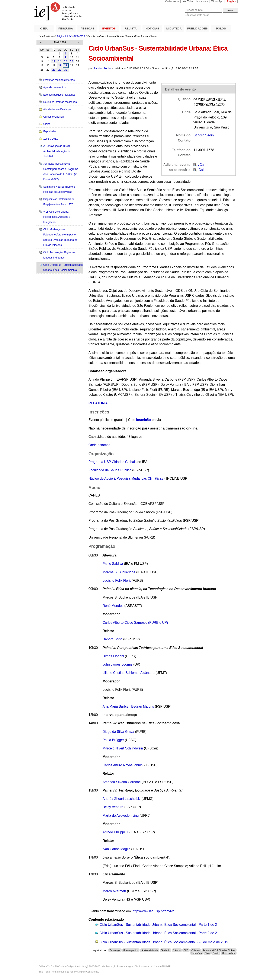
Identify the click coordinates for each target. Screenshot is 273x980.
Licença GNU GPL (162, 966)
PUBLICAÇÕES (197, 28)
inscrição (143, 420)
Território (166, 950)
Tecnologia (115, 950)
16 (66, 61)
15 (60, 61)
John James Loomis (118, 664)
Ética (207, 953)
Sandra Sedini (102, 68)
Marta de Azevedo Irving (121, 816)
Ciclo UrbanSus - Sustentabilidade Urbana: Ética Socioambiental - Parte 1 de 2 (158, 925)
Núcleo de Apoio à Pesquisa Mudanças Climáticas (126, 478)
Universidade (229, 953)
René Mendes (113, 606)
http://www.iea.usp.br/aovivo (154, 911)
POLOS (221, 28)
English (231, 1)
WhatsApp (217, 1)
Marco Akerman (114, 891)
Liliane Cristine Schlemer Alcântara (129, 673)
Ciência (177, 950)
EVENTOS (109, 28)
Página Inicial (64, 36)
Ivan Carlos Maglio (116, 849)
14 (54, 61)
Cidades (195, 950)
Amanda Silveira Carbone (122, 782)
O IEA (44, 28)
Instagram (202, 1)
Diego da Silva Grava (118, 732)
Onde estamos (99, 445)
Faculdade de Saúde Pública (110, 470)
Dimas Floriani (113, 656)
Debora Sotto (113, 639)
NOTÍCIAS (152, 28)
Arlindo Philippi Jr (115, 832)
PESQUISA (66, 28)
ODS (186, 950)
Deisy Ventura (113, 807)
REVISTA (131, 28)
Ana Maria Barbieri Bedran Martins (128, 706)
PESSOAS (87, 28)
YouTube (188, 1)
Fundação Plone (115, 966)
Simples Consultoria (88, 972)
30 (66, 70)
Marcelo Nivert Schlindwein (123, 748)
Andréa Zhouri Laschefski (122, 799)
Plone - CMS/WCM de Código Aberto (61, 966)
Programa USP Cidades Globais (113, 462)
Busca (174, 8)
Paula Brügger (113, 740)
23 (66, 66)
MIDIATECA (174, 28)
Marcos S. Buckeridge (119, 572)
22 (60, 66)
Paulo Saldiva (113, 564)
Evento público (131, 950)
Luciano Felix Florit (117, 581)
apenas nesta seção (199, 15)
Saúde (216, 953)
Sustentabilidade (150, 950)
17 (72, 61)
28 (54, 70)
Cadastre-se (172, 1)
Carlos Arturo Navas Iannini (123, 765)
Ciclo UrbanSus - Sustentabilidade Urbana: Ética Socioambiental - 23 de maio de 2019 (164, 942)
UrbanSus (197, 953)
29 (60, 70)
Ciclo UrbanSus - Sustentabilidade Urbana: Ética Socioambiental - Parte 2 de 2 (158, 933)
